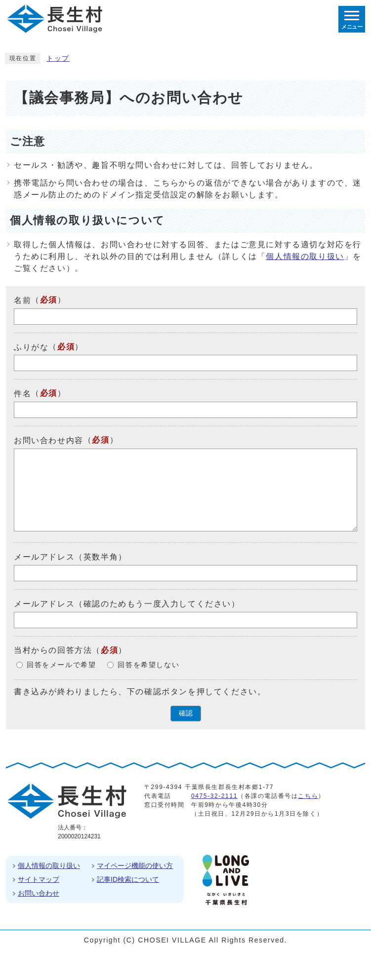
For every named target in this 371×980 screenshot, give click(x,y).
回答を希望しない (148, 665)
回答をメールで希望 (61, 665)
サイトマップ (39, 879)
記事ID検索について (128, 879)
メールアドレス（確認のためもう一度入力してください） (127, 604)
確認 (186, 713)
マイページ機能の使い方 (135, 866)
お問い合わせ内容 (49, 440)
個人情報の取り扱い (305, 256)
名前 (22, 300)
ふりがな (31, 347)
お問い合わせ (39, 893)
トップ (58, 58)
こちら (308, 796)
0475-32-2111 (214, 796)
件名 (22, 394)
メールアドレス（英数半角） (70, 557)
